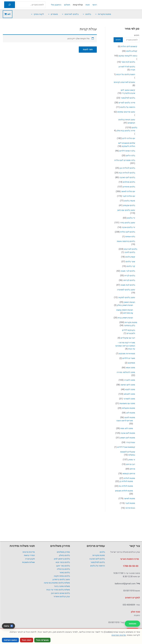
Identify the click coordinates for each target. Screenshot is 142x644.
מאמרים (53, 14)
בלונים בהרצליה (63, 569)
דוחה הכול (27, 640)
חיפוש (137, 35)
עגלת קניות (78, 5)
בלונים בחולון (64, 555)
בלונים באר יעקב (62, 566)
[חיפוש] (10, 5)
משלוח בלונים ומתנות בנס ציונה (56, 583)
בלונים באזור (64, 572)
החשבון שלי (56, 5)
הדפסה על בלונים (97, 566)
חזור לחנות (88, 49)
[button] (97, 14)
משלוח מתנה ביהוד (62, 586)
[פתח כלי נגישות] (8, 626)
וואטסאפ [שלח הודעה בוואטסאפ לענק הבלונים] (133, 624)
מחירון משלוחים (63, 552)
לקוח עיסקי (38, 14)
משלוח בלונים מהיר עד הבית (57, 590)
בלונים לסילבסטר (97, 562)
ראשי (95, 5)
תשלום (67, 5)
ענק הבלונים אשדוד (61, 596)
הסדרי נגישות (29, 555)
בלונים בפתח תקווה (61, 576)
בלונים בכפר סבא (62, 562)
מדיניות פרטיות (29, 552)
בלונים (87, 14)
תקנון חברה (30, 559)
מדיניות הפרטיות (119, 635)
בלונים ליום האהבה (96, 559)
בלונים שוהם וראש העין (60, 593)
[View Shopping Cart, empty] (8, 14)
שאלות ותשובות (28, 562)
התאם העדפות (10, 640)
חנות (88, 5)
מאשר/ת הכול (42, 640)
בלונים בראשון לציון (61, 559)
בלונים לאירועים (70, 14)
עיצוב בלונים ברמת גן (61, 579)
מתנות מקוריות (103, 14)
